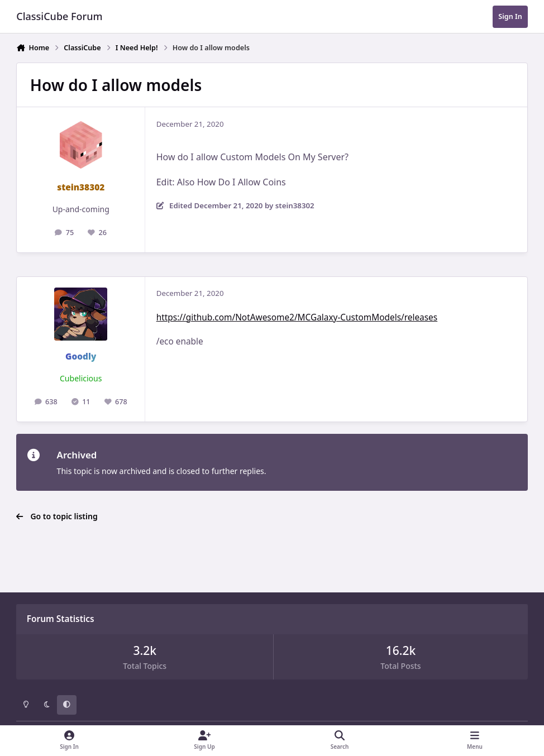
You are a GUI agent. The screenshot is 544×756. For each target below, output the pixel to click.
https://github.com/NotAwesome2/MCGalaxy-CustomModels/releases (297, 317)
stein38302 (81, 187)
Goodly (81, 357)
